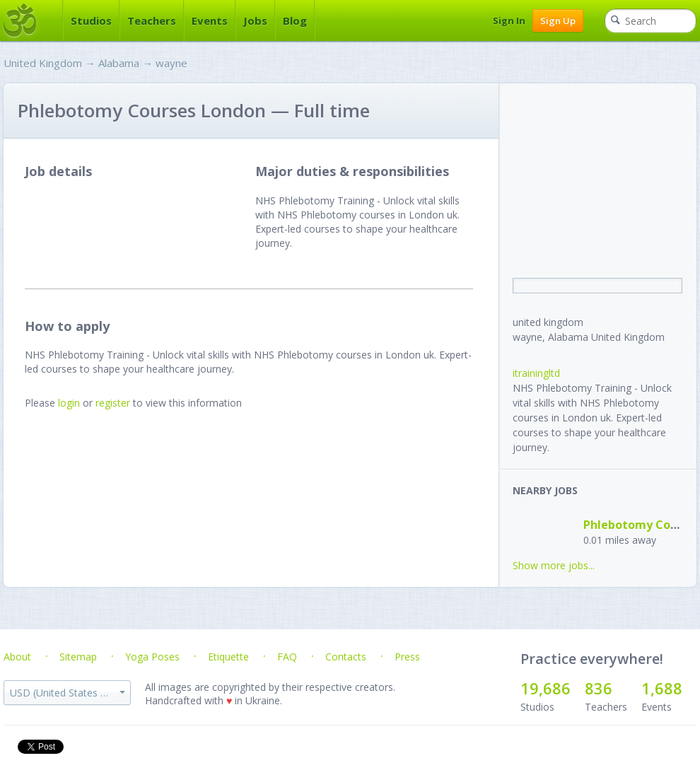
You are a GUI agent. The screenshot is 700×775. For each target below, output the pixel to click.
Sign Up (558, 21)
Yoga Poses (152, 657)
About (17, 657)
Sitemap (78, 657)
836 (599, 688)
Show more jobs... (554, 565)
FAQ (287, 657)
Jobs (255, 21)
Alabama (119, 63)
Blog (295, 21)
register (113, 403)
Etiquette (228, 657)
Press (407, 657)
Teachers (152, 21)
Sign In (509, 21)
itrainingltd (536, 373)
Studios (91, 21)
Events (210, 21)
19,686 (546, 688)
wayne (171, 63)
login (69, 403)
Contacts (346, 657)
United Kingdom (43, 63)
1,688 (662, 688)
